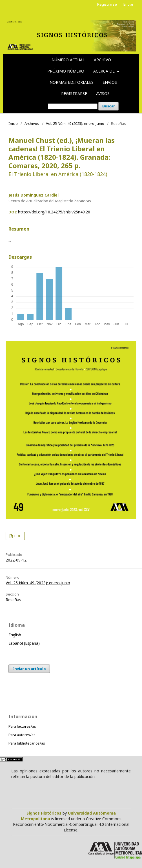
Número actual (68, 60)
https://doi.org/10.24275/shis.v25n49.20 (54, 212)
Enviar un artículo (29, 669)
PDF (17, 536)
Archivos (32, 123)
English (15, 635)
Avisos (103, 93)
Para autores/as (22, 735)
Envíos (110, 82)
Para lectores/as (22, 726)
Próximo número (66, 71)
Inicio (13, 123)
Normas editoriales (72, 82)
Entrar (128, 4)
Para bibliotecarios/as (27, 743)
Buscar (108, 106)
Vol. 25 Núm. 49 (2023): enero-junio (75, 123)
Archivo (102, 60)
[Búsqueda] (73, 106)
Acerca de (105, 71)
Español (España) (24, 643)
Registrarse (74, 93)
